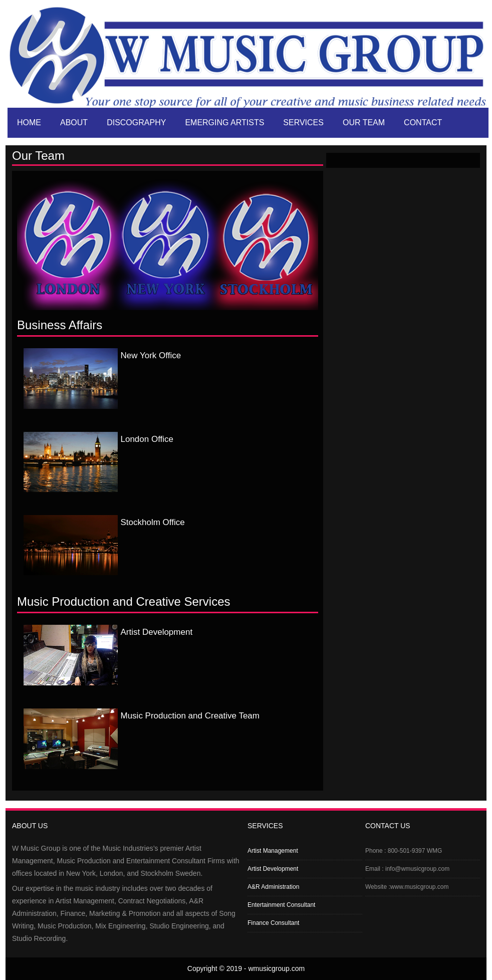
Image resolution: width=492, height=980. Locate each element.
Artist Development (273, 869)
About (74, 123)
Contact (423, 123)
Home (29, 123)
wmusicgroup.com (276, 968)
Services (303, 123)
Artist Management (273, 851)
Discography (136, 123)
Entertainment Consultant (281, 905)
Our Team (364, 123)
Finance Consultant (273, 923)
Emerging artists (224, 123)
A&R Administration (273, 887)
